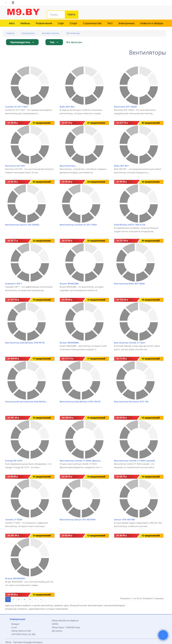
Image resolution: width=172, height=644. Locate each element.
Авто (12, 23)
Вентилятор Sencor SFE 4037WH (78, 519)
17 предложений (42, 359)
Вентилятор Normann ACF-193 (131, 402)
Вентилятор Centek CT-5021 (130, 343)
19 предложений (42, 300)
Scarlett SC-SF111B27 (17, 107)
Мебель (25, 23)
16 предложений (151, 359)
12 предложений (96, 536)
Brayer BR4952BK (69, 284)
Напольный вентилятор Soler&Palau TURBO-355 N (27, 402)
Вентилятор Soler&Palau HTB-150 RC (80, 402)
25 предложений (42, 182)
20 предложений (151, 241)
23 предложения (42, 241)
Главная (10, 33)
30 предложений (151, 123)
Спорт (73, 23)
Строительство (92, 23)
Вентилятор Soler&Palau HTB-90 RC (25, 343)
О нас (14, 627)
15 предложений (42, 418)
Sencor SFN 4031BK (125, 519)
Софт (61, 23)
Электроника (126, 23)
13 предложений (42, 536)
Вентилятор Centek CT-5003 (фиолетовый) (81, 461)
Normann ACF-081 (15, 166)
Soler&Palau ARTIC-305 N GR (130, 225)
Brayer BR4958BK (69, 343)
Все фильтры (74, 42)
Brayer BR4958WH (15, 578)
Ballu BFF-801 (121, 166)
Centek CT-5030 (14, 519)
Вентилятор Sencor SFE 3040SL (22, 225)
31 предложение (42, 123)
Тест (110, 23)
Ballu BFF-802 (67, 107)
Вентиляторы (73, 33)
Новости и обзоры (152, 23)
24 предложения (96, 182)
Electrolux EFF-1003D (126, 107)
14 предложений (96, 477)
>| (41, 599)
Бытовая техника (51, 33)
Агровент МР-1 (14, 284)
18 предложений (151, 300)
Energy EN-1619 (14, 461)
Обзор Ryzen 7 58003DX (63, 627)
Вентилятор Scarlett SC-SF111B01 (78, 225)
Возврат (16, 624)
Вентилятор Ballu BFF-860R (129, 284)
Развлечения (44, 23)
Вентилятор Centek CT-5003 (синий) (135, 461)
